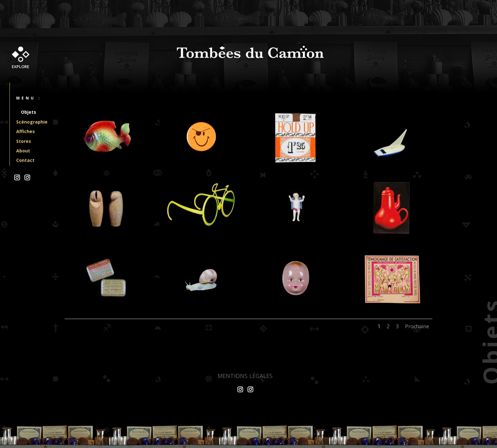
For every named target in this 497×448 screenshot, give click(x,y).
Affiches (26, 131)
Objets (29, 112)
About (23, 151)
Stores (24, 141)
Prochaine (417, 326)
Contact (25, 160)
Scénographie (32, 122)
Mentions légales (245, 376)
